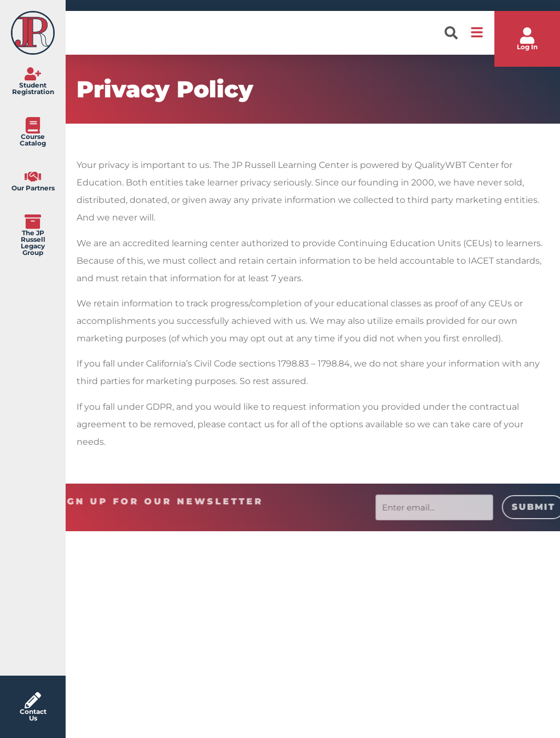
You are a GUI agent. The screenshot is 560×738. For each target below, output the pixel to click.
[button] (451, 33)
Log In (527, 47)
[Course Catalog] (33, 125)
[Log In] (527, 36)
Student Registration (33, 88)
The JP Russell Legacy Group (33, 243)
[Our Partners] (33, 177)
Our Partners (33, 188)
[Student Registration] (33, 74)
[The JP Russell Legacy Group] (33, 222)
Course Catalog (33, 140)
